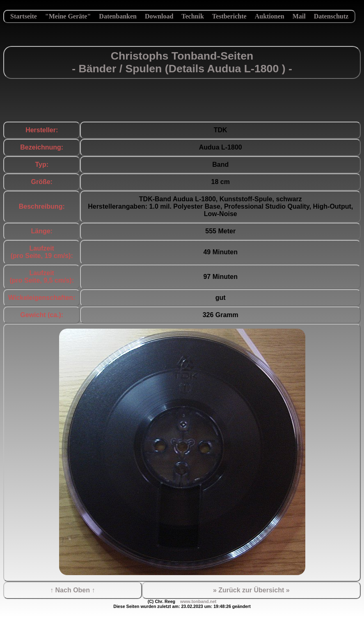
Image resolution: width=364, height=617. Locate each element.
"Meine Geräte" (68, 16)
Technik (193, 16)
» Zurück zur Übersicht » (251, 590)
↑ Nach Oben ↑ (72, 590)
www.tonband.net (198, 601)
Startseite (24, 16)
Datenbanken (118, 16)
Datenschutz (331, 16)
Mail (299, 16)
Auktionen (270, 16)
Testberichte (229, 16)
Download (159, 16)
